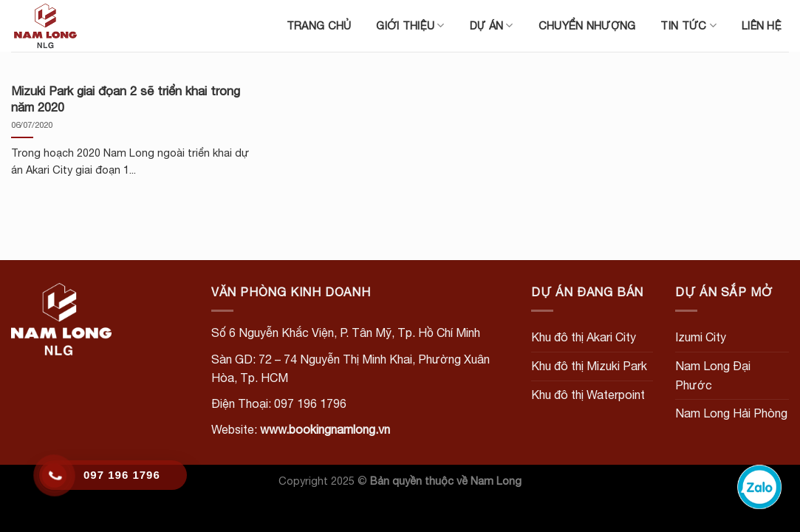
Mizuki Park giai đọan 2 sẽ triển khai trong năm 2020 (126, 99)
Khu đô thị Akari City (584, 337)
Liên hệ (762, 25)
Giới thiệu (410, 25)
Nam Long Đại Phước (713, 375)
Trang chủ (319, 25)
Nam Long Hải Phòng (731, 413)
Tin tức (688, 25)
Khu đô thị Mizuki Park (589, 366)
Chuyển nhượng (587, 25)
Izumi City (701, 337)
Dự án (492, 25)
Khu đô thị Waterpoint (588, 395)
